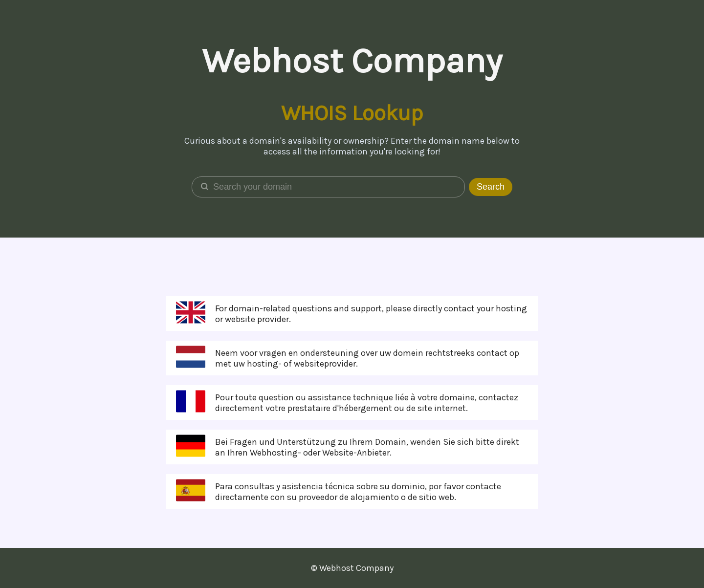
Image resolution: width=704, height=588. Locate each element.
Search (491, 187)
